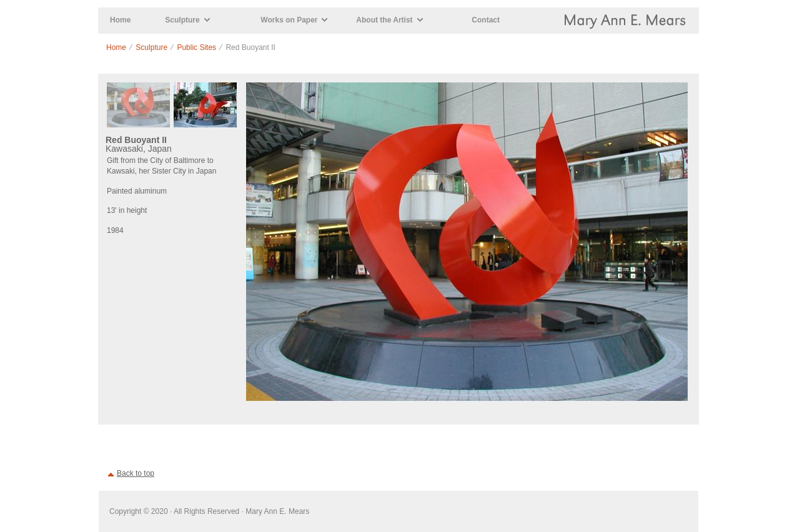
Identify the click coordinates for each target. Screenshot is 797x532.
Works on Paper (289, 20)
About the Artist (384, 20)
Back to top (136, 473)
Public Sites (196, 47)
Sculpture (182, 20)
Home (120, 20)
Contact (486, 20)
